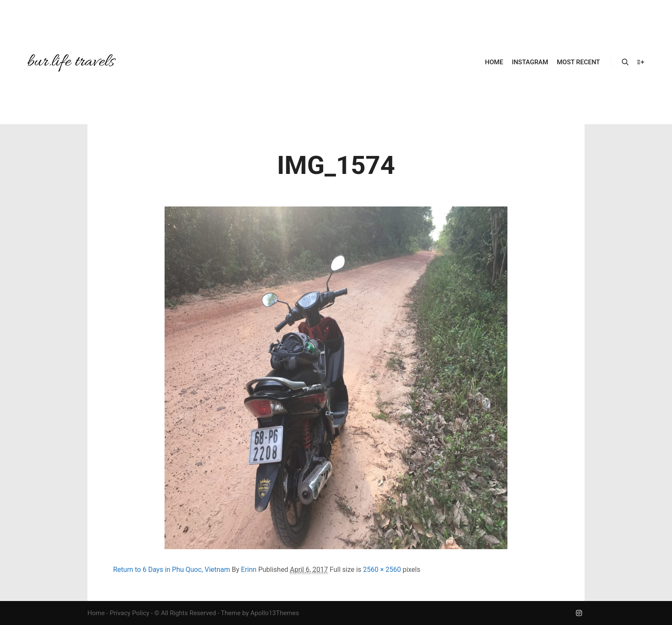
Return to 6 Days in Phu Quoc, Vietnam (172, 570)
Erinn (249, 570)
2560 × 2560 (382, 570)
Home (96, 613)
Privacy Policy (129, 613)
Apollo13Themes (275, 613)
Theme (231, 613)
